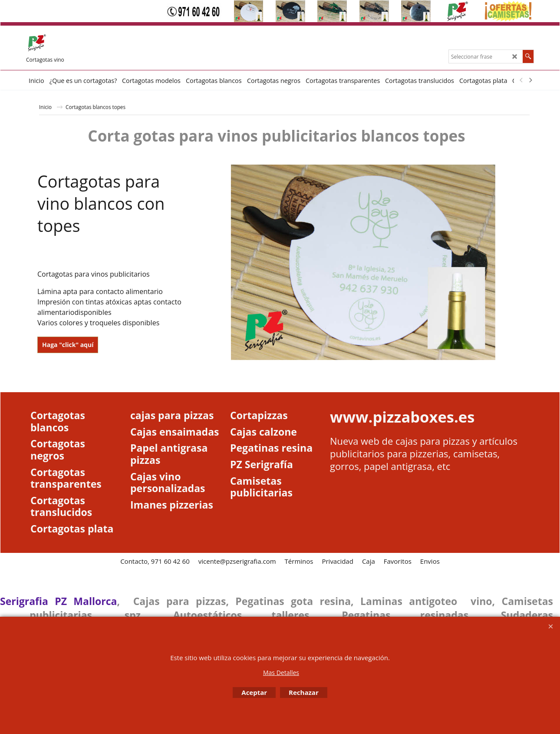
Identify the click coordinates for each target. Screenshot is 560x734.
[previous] (521, 80)
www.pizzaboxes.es (402, 417)
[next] (530, 80)
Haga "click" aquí (68, 345)
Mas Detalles (281, 673)
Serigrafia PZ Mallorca (58, 601)
